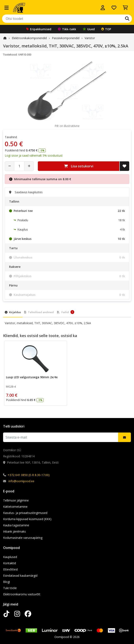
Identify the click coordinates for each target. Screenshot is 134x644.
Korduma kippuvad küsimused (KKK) (27, 519)
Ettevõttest (11, 569)
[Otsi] (127, 19)
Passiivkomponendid (66, 38)
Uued (89, 29)
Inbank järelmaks (14, 531)
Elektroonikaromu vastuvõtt (22, 594)
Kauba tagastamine (16, 525)
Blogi (7, 582)
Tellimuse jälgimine (16, 500)
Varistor (90, 38)
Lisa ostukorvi (79, 166)
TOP (106, 29)
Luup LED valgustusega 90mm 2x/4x (32, 377)
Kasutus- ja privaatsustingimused (25, 513)
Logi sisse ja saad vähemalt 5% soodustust (34, 155)
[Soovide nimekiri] (114, 8)
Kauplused (10, 557)
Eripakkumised (39, 29)
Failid (66, 312)
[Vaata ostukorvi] (125, 8)
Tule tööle (10, 588)
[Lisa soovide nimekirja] (124, 166)
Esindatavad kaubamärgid (20, 576)
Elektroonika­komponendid (29, 38)
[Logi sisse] (103, 8)
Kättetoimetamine (15, 507)
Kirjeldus (13, 312)
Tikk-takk (67, 29)
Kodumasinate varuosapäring (23, 538)
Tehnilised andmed (39, 312)
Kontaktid (10, 563)
